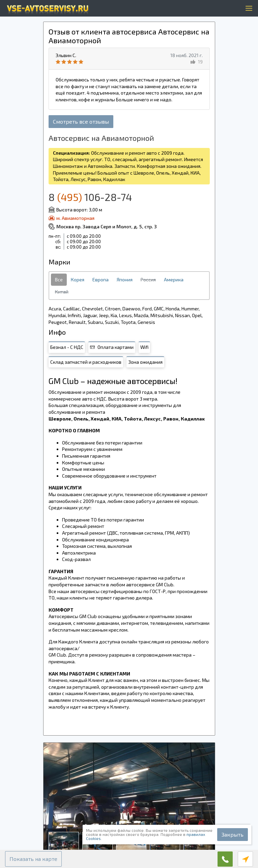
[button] (33, 859)
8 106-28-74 (90, 197)
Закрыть (233, 834)
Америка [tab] (174, 279)
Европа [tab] (101, 279)
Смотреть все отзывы (81, 121)
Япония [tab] (125, 279)
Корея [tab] (78, 279)
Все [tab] (59, 279)
